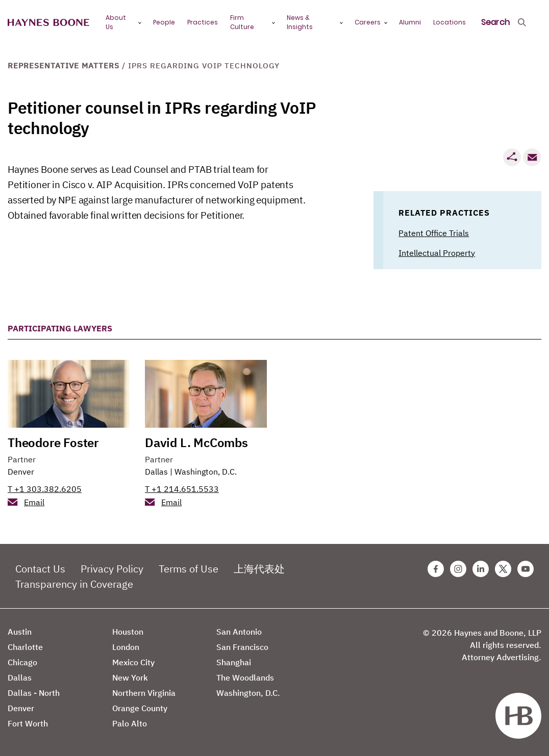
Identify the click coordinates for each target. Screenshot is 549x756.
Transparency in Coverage (74, 584)
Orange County (140, 708)
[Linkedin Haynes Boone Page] (481, 569)
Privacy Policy (112, 569)
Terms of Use (189, 569)
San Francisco (242, 647)
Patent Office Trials (434, 233)
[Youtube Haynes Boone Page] (526, 569)
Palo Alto (130, 723)
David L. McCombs (196, 442)
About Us (116, 22)
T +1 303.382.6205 (45, 489)
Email (34, 502)
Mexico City (133, 662)
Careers (368, 22)
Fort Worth (28, 723)
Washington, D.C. (206, 472)
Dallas (156, 472)
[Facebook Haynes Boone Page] (436, 569)
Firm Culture (242, 22)
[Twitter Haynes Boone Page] (503, 569)
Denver (21, 472)
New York (130, 677)
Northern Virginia (144, 693)
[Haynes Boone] (48, 23)
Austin (20, 632)
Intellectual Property (437, 253)
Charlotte (25, 647)
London (126, 647)
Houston (128, 632)
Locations (450, 22)
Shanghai (234, 662)
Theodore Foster (53, 442)
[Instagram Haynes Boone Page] (458, 569)
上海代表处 (259, 569)
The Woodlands (245, 677)
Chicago (22, 662)
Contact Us (40, 569)
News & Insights (300, 22)
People (164, 22)
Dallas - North (34, 693)
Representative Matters (64, 66)
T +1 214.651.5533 (182, 489)
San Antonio (239, 632)
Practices (203, 22)
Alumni (410, 22)
